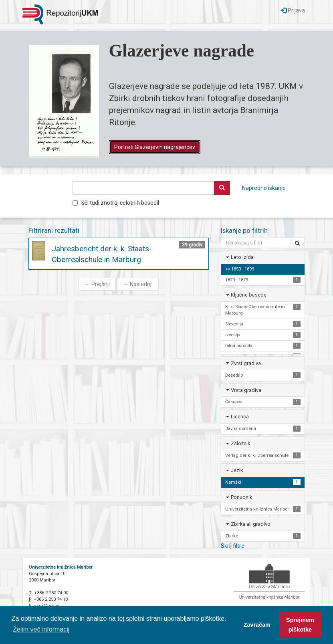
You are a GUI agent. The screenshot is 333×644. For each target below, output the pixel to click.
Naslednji (138, 284)
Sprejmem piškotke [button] (300, 625)
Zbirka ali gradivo (251, 524)
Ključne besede (249, 295)
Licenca (240, 417)
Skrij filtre (233, 546)
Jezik (237, 470)
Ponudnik (241, 497)
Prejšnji (97, 284)
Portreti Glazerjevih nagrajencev (155, 147)
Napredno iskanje (264, 188)
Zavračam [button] (257, 625)
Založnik (240, 443)
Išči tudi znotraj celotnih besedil (116, 203)
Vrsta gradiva (246, 390)
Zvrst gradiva (246, 363)
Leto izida (242, 257)
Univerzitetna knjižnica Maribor (61, 567)
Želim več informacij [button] (41, 629)
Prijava (293, 10)
